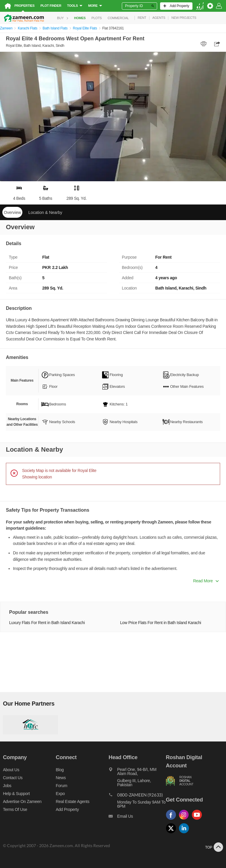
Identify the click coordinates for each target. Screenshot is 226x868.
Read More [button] (206, 581)
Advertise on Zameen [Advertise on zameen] (22, 802)
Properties (24, 6)
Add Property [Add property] (67, 809)
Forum (62, 786)
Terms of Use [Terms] (15, 809)
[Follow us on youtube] (198, 820)
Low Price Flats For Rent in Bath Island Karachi (161, 623)
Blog (60, 770)
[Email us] (137, 818)
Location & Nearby (45, 212)
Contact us (13, 778)
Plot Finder (51, 6)
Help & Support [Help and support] (16, 794)
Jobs (7, 786)
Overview (12, 212)
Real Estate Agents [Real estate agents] (73, 802)
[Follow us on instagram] (185, 820)
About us (11, 770)
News (61, 778)
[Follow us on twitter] (172, 833)
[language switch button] (200, 6)
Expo (60, 794)
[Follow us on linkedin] (185, 833)
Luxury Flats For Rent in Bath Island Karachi (47, 623)
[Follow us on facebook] (172, 820)
